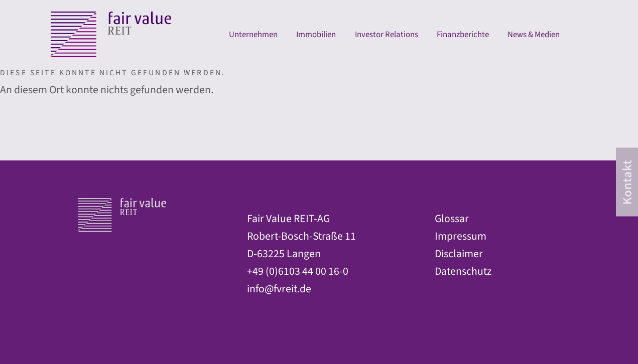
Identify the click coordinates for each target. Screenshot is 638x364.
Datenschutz (463, 271)
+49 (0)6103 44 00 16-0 (298, 271)
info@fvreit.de (279, 289)
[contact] (627, 182)
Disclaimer (459, 254)
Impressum (461, 236)
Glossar (452, 219)
